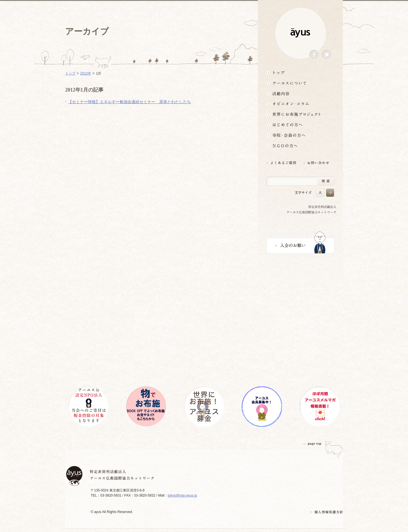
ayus (300, 33)
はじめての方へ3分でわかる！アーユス (300, 125)
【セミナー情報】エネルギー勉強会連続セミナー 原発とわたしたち (129, 102)
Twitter (327, 55)
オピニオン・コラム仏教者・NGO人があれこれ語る (300, 104)
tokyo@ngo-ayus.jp (182, 495)
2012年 (86, 73)
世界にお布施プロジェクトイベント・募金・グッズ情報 (300, 114)
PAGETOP (313, 444)
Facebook (314, 55)
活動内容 (300, 93)
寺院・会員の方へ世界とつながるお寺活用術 (300, 135)
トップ (300, 72)
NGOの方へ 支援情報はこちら (300, 146)
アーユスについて (300, 83)
